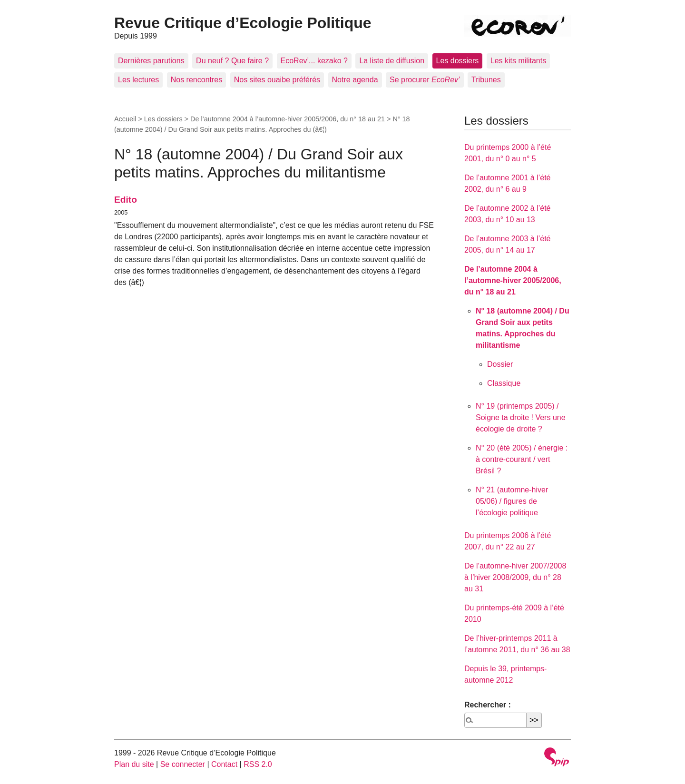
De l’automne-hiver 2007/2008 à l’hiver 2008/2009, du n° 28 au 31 (515, 577)
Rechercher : (488, 705)
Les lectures (138, 80)
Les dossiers (458, 61)
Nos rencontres (197, 80)
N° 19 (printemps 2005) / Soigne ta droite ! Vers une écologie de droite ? (521, 417)
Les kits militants (518, 61)
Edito (126, 200)
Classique (504, 383)
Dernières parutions (151, 61)
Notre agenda (355, 80)
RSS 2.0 (258, 764)
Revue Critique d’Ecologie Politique (243, 23)
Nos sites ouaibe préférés (277, 80)
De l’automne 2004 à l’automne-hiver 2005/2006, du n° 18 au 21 (288, 119)
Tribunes (486, 80)
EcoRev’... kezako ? (314, 61)
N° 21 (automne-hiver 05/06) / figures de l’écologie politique (512, 501)
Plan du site (134, 764)
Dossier (500, 364)
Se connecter (183, 764)
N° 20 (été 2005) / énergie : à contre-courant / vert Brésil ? (522, 459)
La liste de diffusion (392, 61)
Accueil (125, 119)
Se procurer (425, 80)
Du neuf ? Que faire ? (232, 61)
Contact (224, 764)
